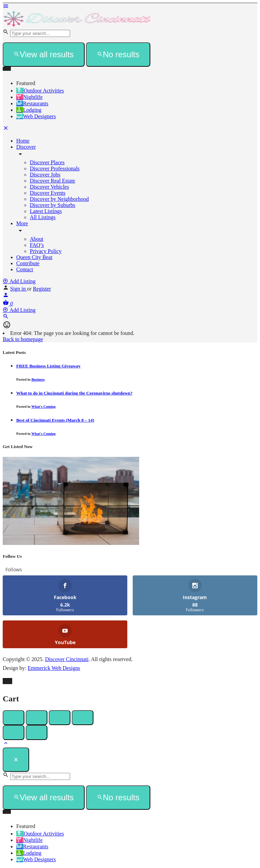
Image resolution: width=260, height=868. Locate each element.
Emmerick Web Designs (54, 668)
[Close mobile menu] (6, 129)
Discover (26, 147)
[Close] (16, 760)
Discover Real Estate (52, 181)
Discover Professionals (55, 168)
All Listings (43, 217)
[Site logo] (77, 26)
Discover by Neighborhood (59, 199)
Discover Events (48, 193)
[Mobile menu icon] (130, 7)
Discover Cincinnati (67, 659)
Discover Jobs (45, 175)
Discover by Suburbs (52, 205)
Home (23, 141)
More (22, 223)
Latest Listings (46, 211)
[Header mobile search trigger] (6, 317)
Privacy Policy (46, 251)
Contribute (28, 263)
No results (118, 54)
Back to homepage (23, 339)
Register (42, 289)
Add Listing (19, 281)
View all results (44, 54)
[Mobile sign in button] (6, 296)
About (37, 239)
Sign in (19, 289)
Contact (25, 269)
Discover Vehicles (49, 187)
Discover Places (47, 162)
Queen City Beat (34, 257)
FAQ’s (37, 245)
